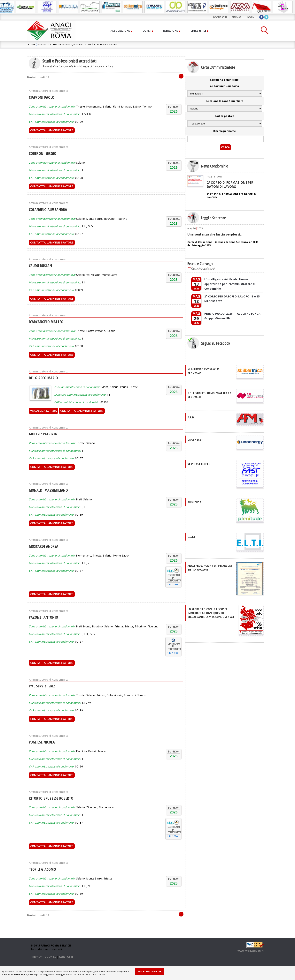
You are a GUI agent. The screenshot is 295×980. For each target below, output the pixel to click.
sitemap (237, 17)
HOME (31, 45)
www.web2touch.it (251, 951)
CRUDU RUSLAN (40, 266)
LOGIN (251, 17)
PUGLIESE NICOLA (42, 742)
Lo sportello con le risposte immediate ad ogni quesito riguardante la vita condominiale (211, 613)
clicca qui (34, 974)
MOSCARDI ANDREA (44, 546)
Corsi (147, 31)
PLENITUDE (194, 502)
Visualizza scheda (43, 411)
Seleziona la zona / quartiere (224, 101)
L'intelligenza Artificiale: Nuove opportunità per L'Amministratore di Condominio (230, 284)
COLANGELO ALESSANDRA (48, 209)
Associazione (120, 31)
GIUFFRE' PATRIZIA (43, 434)
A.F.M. (191, 417)
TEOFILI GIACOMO (42, 869)
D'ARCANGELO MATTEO (46, 322)
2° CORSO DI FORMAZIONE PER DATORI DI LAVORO (230, 184)
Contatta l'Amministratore (52, 130)
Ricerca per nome (225, 131)
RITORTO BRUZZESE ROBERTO (51, 798)
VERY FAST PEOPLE (199, 464)
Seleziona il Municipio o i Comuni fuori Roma (224, 83)
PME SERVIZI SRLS (42, 686)
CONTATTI (66, 957)
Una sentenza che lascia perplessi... (215, 234)
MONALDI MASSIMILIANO (48, 490)
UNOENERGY (195, 439)
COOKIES (50, 957)
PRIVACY (36, 957)
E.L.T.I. (192, 537)
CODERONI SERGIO (43, 153)
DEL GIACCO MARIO (43, 378)
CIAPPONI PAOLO (42, 97)
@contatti (220, 17)
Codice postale (224, 116)
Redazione (171, 31)
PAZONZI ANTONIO (43, 617)
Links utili (198, 31)
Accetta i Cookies (150, 971)
